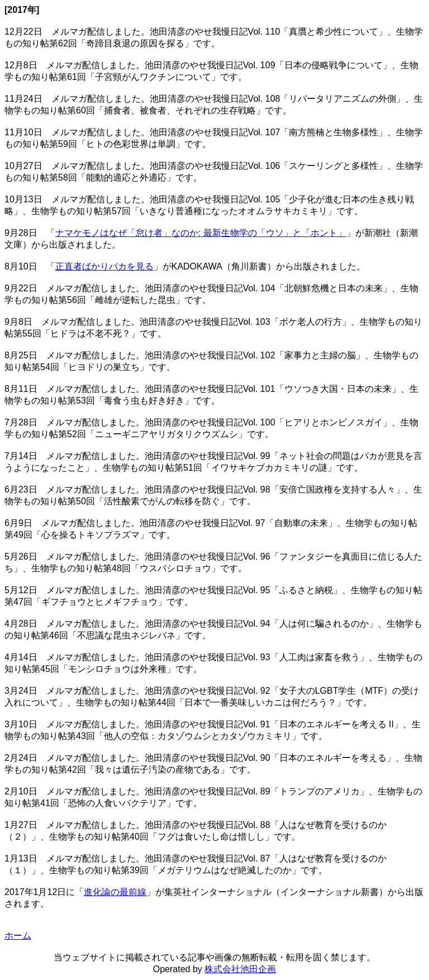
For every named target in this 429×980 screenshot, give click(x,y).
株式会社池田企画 (240, 969)
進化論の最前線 (115, 892)
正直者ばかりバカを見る (104, 266)
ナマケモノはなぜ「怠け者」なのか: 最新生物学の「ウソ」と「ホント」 (201, 233)
